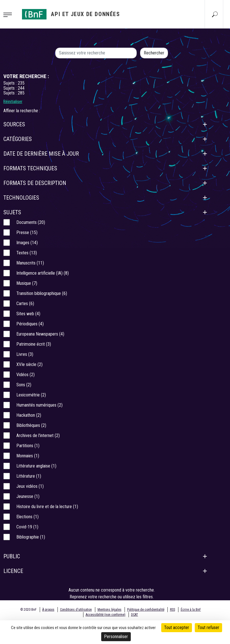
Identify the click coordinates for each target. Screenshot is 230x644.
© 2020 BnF (28, 610)
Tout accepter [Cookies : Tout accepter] (177, 628)
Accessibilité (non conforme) (106, 615)
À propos (48, 610)
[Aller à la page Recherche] (215, 14)
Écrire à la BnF (191, 610)
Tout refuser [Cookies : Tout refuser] (208, 628)
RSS (172, 610)
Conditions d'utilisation (76, 610)
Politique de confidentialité (146, 610)
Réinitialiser (13, 102)
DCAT (135, 615)
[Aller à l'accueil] (71, 14)
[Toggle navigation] (9, 14)
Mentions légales (110, 610)
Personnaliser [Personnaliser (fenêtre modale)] (116, 637)
